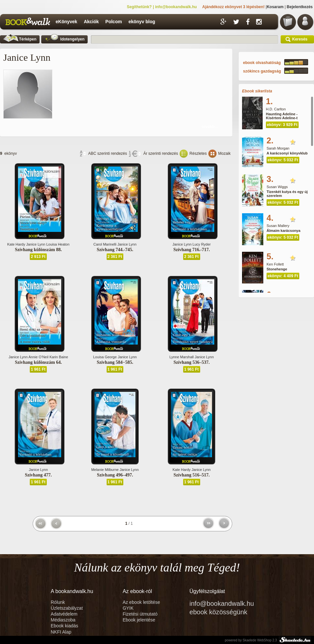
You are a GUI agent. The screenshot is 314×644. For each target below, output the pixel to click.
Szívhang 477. (38, 475)
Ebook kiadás (64, 626)
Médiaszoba (63, 620)
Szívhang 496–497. (115, 475)
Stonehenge (277, 269)
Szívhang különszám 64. (38, 362)
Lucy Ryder (202, 244)
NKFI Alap (61, 632)
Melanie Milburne (105, 470)
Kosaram (275, 7)
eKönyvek (66, 22)
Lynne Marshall (182, 357)
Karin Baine (59, 357)
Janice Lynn (36, 244)
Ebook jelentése (139, 620)
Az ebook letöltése (141, 602)
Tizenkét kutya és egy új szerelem (287, 194)
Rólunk (58, 602)
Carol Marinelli (105, 244)
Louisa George (105, 357)
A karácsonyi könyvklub (287, 153)
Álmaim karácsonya (283, 231)
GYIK (128, 608)
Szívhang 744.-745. (115, 250)
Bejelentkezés (300, 7)
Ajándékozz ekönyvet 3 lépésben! (233, 7)
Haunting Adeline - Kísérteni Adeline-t (282, 116)
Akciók (91, 22)
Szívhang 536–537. (192, 362)
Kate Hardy (16, 244)
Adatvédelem (64, 614)
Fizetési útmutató (140, 614)
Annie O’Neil (38, 357)
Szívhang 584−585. (115, 362)
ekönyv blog (142, 22)
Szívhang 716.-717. (192, 250)
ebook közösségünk (218, 612)
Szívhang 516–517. (192, 475)
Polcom (114, 22)
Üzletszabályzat (67, 608)
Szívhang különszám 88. (38, 250)
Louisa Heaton (58, 244)
